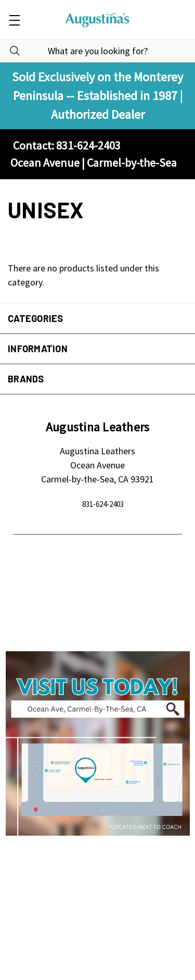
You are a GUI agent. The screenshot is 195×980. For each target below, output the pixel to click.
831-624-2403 (103, 504)
